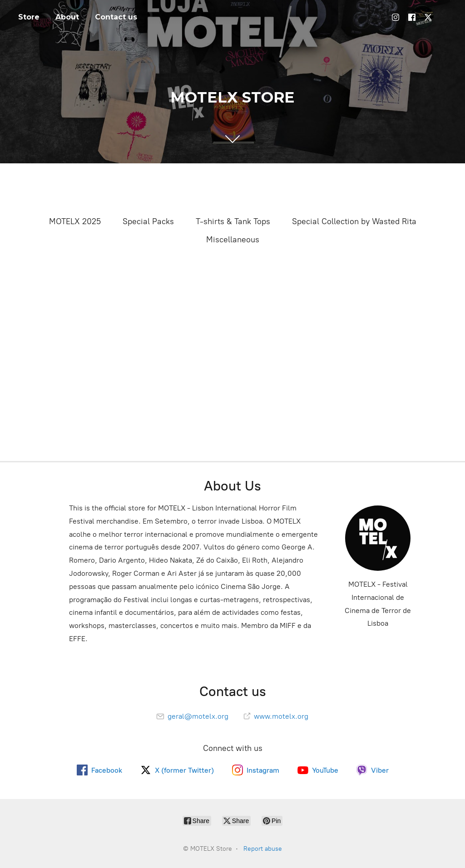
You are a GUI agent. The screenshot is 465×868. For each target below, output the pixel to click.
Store (29, 17)
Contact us (116, 17)
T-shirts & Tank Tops (233, 221)
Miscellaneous (233, 240)
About (67, 17)
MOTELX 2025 (75, 221)
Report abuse (263, 849)
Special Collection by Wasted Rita (354, 221)
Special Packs (148, 221)
